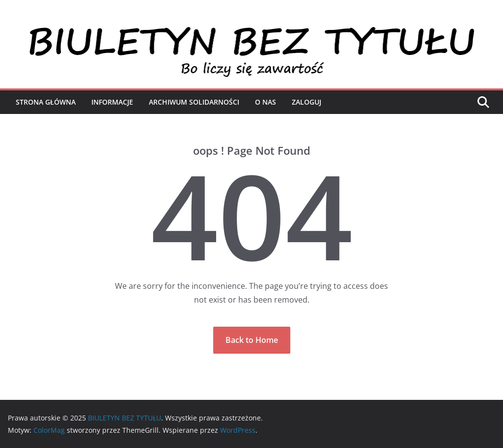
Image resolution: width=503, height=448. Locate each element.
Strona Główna (46, 102)
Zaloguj (307, 102)
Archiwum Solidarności (194, 102)
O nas (265, 102)
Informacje (112, 102)
